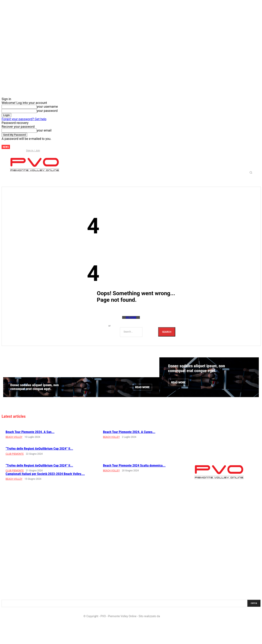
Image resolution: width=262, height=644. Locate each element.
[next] (13, 147)
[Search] (167, 332)
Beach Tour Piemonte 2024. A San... (30, 432)
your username (47, 107)
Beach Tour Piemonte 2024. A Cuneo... (129, 432)
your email (44, 130)
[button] (251, 172)
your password (47, 111)
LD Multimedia (169, 616)
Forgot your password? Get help (24, 119)
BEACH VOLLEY (14, 437)
